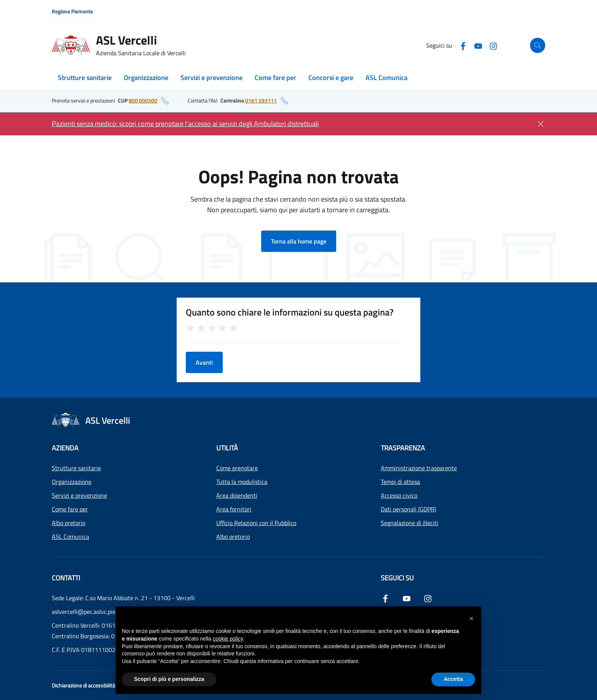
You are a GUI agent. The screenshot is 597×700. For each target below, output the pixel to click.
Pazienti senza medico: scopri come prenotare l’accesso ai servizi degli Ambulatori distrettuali (185, 124)
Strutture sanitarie (85, 78)
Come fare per (275, 78)
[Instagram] (493, 45)
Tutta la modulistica (242, 482)
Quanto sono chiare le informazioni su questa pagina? (290, 312)
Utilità (227, 448)
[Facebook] (463, 45)
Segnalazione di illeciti (409, 523)
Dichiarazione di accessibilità (83, 685)
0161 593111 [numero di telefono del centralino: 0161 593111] (261, 100)
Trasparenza (403, 448)
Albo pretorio (69, 523)
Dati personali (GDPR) (408, 509)
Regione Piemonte (72, 11)
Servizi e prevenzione (212, 78)
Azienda (65, 448)
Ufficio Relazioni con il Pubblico (256, 523)
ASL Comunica (386, 78)
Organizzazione (146, 78)
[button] (471, 618)
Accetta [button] (453, 679)
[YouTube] (478, 45)
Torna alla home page (299, 241)
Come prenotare (237, 468)
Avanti (204, 362)
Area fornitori (234, 509)
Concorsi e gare (331, 78)
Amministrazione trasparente (419, 468)
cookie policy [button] (228, 639)
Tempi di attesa (400, 482)
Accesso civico (399, 495)
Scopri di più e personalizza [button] (169, 679)
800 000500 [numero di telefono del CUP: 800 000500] (143, 100)
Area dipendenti (237, 495)
